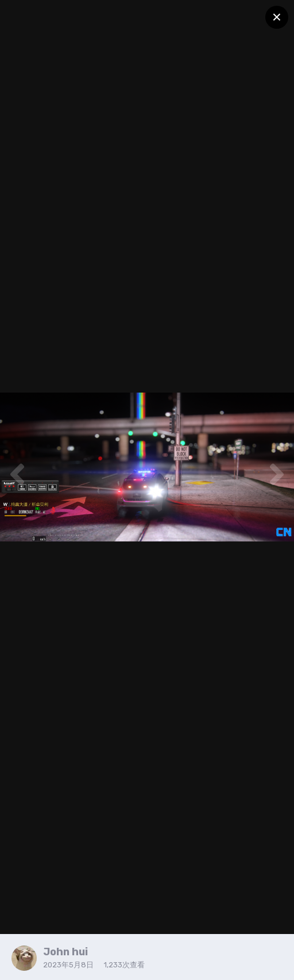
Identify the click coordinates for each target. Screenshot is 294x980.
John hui (65, 952)
